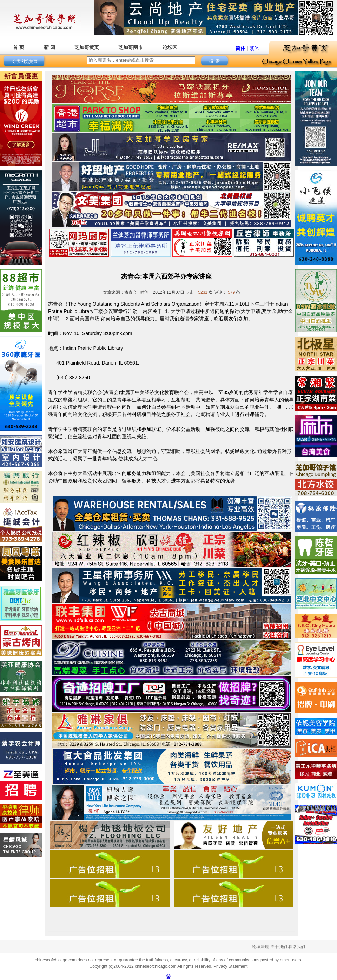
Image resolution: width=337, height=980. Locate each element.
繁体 (254, 48)
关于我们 (279, 947)
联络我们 (297, 947)
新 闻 (49, 47)
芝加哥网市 (131, 47)
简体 (240, 48)
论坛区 (170, 47)
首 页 (19, 47)
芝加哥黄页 (87, 47)
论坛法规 (260, 947)
